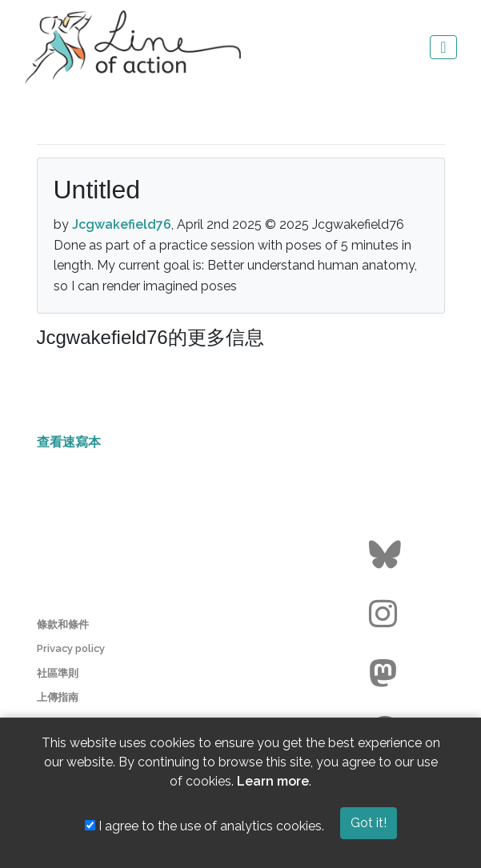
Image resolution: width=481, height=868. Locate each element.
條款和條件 (63, 624)
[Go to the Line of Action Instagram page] (387, 614)
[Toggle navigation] (443, 47)
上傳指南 (58, 697)
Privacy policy (71, 648)
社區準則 (58, 673)
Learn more (273, 781)
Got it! (369, 823)
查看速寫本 (69, 442)
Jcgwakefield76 (122, 224)
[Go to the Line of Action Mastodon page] (387, 674)
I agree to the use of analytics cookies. (204, 826)
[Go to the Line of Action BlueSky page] (387, 555)
